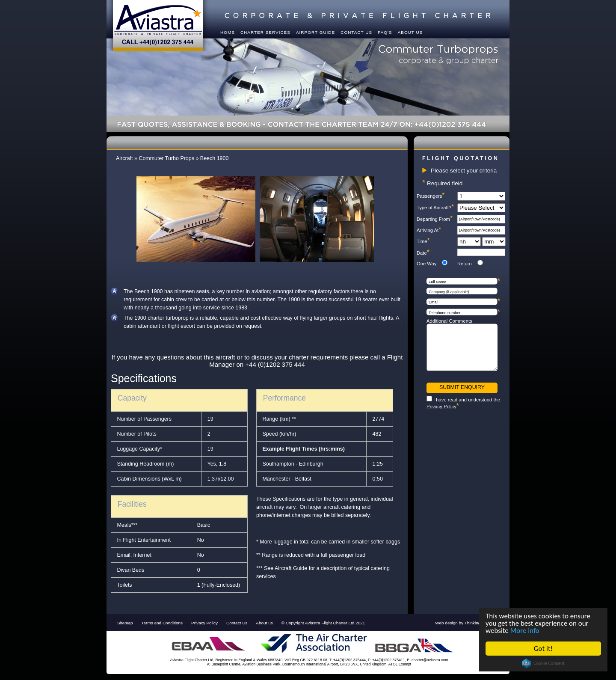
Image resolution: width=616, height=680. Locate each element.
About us (264, 623)
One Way (426, 264)
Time (423, 241)
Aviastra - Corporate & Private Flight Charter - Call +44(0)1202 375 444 (158, 25)
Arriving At (429, 230)
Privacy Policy (441, 407)
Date (423, 253)
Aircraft (124, 158)
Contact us (356, 32)
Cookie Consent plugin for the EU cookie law (543, 663)
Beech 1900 (215, 158)
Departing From (435, 219)
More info (525, 631)
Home (228, 32)
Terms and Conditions (162, 623)
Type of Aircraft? (435, 208)
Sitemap (125, 623)
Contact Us (237, 623)
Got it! (543, 649)
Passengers (431, 196)
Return (465, 264)
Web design (446, 623)
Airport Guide (315, 32)
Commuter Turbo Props (166, 158)
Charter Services (265, 32)
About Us (410, 32)
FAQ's (385, 32)
